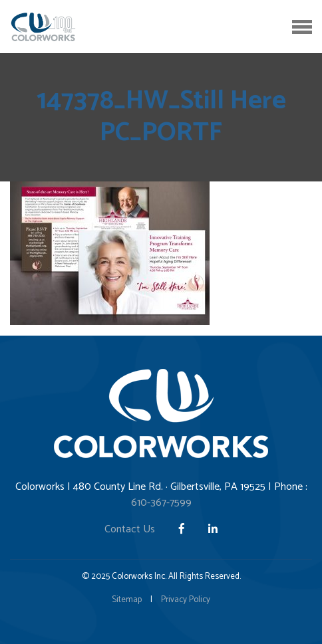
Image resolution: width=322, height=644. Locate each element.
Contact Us (130, 529)
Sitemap (127, 600)
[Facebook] (183, 529)
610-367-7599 (161, 503)
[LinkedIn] (213, 529)
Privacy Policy (186, 600)
